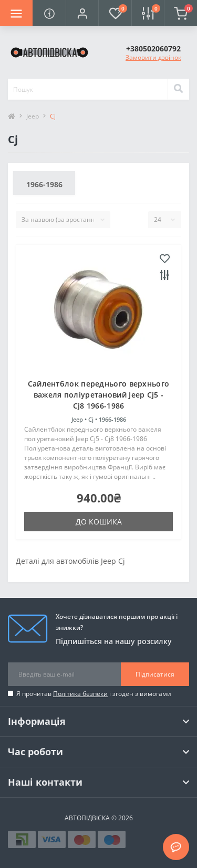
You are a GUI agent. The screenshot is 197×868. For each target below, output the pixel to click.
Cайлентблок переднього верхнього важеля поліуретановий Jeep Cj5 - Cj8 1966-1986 (99, 395)
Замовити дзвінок (153, 57)
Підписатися (155, 674)
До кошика (99, 522)
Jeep (33, 116)
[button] (82, 13)
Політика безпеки (80, 694)
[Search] (178, 89)
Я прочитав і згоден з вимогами (94, 694)
